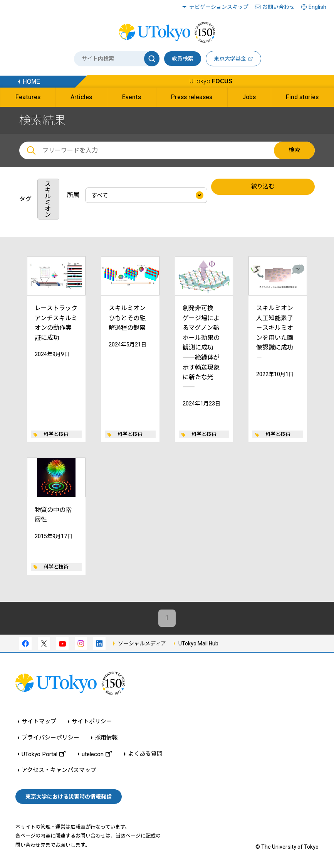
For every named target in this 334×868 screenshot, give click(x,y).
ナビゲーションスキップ (219, 7)
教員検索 (183, 59)
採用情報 (106, 738)
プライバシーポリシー (50, 738)
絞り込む (263, 187)
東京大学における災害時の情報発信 (69, 797)
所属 (73, 195)
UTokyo (211, 81)
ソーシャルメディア (142, 643)
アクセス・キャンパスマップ (59, 770)
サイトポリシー (92, 722)
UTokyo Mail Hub (198, 643)
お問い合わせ (279, 7)
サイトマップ (39, 722)
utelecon (97, 754)
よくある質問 (145, 754)
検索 (294, 150)
